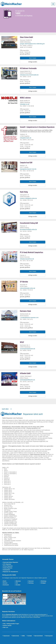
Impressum (6, 636)
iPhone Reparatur (8, 566)
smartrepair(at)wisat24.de (27, 349)
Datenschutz (16, 636)
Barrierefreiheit (39, 636)
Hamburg (31, 583)
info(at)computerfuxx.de (27, 259)
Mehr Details (33, 58)
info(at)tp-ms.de (25, 104)
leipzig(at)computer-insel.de (28, 169)
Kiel (17, 583)
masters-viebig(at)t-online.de (28, 198)
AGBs (23, 636)
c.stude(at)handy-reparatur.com (29, 317)
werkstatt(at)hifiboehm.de (27, 380)
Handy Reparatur (8, 568)
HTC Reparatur (7, 564)
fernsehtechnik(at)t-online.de (28, 229)
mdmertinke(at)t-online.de (28, 288)
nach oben (5, 409)
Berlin (5, 581)
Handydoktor (7, 570)
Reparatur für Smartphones (11, 572)
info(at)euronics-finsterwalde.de (29, 75)
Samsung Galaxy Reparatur (11, 562)
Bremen (5, 583)
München (18, 581)
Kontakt (30, 636)
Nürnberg (44, 581)
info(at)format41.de (26, 138)
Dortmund (6, 585)
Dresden (18, 585)
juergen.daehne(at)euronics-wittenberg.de (32, 44)
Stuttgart (43, 583)
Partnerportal (49, 636)
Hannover (31, 581)
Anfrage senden (33, 62)
